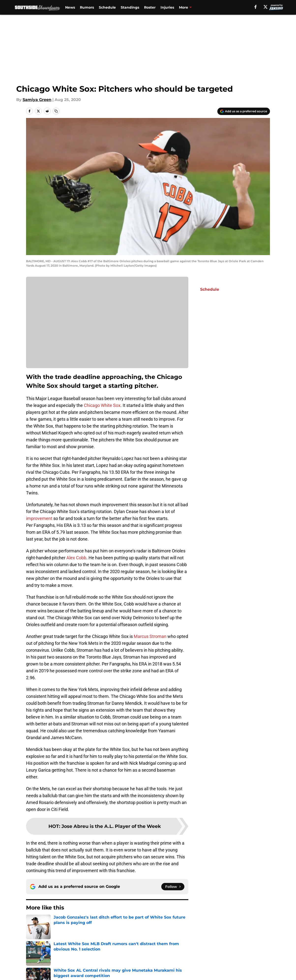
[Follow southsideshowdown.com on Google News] (173, 887)
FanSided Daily (41, 966)
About (32, 957)
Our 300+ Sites (205, 957)
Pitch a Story (91, 966)
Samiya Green (37, 100)
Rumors (87, 7)
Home (31, 922)
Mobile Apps (256, 957)
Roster (150, 7)
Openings (88, 957)
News (70, 7)
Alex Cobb (76, 558)
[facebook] (256, 7)
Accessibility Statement (102, 975)
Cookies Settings (207, 975)
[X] (266, 7)
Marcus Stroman (150, 636)
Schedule (107, 7)
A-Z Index (154, 975)
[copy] (56, 111)
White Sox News (57, 922)
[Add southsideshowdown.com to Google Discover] (244, 111)
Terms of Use (204, 966)
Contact (152, 957)
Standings (130, 7)
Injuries (167, 7)
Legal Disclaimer (43, 975)
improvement (39, 518)
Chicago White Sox (102, 405)
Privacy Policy (158, 966)
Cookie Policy (257, 966)
